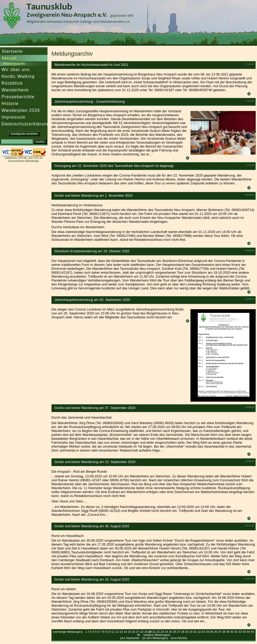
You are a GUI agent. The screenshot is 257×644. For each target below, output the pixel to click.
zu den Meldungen (155, 638)
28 (183, 632)
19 (146, 632)
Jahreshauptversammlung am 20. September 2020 (92, 300)
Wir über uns (16, 69)
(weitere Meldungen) (157, 635)
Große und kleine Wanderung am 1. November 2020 (93, 195)
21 (154, 632)
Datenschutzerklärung (26, 124)
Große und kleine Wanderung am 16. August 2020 (92, 579)
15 (130, 632)
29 (187, 632)
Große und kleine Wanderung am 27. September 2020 (95, 408)
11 (113, 632)
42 (240, 632)
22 (158, 632)
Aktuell (9, 58)
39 (228, 632)
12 (117, 632)
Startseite (12, 51)
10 (109, 632)
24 (166, 632)
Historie (10, 103)
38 (224, 632)
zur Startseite (130, 638)
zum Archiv (179, 638)
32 (199, 632)
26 (175, 632)
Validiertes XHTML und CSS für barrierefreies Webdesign (24, 159)
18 (142, 632)
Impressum (14, 117)
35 (211, 632)
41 (236, 632)
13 (121, 632)
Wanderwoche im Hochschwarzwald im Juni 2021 (91, 65)
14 (125, 632)
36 (216, 632)
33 (203, 632)
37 (220, 632)
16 (133, 632)
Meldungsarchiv (14, 64)
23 (162, 632)
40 (232, 632)
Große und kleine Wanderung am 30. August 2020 (92, 526)
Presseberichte (18, 97)
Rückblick (12, 83)
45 (252, 632)
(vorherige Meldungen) (68, 632)
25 (171, 632)
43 (244, 632)
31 (195, 632)
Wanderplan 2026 (21, 110)
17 (138, 632)
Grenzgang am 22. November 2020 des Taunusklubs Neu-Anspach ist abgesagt (114, 166)
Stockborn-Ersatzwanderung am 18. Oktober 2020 (92, 251)
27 (179, 632)
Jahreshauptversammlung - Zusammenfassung (89, 101)
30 (191, 632)
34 (207, 632)
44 (249, 632)
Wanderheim (15, 90)
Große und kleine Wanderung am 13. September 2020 (95, 462)
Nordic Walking (18, 76)
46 (138, 635)
